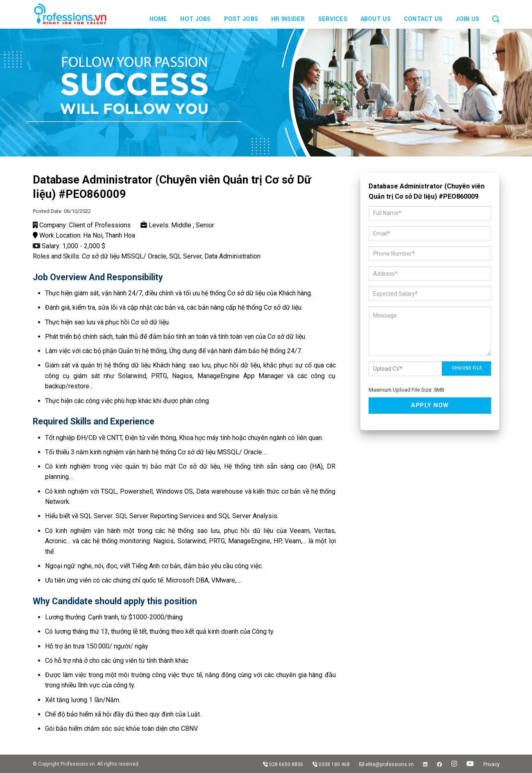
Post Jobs (241, 19)
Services (333, 19)
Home (158, 19)
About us (376, 19)
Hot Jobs (195, 19)
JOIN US (467, 19)
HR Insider (288, 19)
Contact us (423, 19)
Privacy (491, 764)
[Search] (496, 14)
